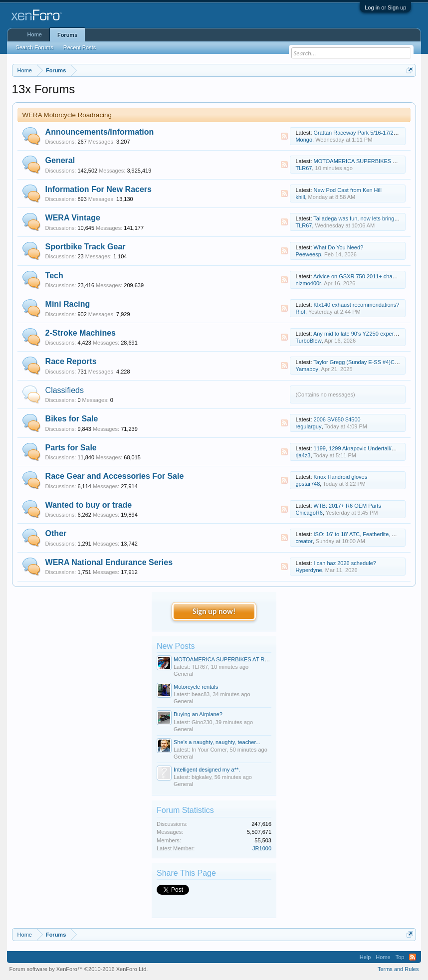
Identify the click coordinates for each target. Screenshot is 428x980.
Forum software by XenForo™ (79, 969)
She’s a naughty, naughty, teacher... (217, 742)
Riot (300, 312)
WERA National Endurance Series (109, 562)
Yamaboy (307, 369)
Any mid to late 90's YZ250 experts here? (363, 334)
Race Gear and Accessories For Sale (115, 476)
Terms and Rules (398, 969)
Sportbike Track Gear (86, 247)
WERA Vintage (73, 218)
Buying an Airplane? (198, 714)
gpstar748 (308, 484)
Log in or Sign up (385, 7)
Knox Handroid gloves (341, 477)
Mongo (304, 140)
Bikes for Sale (72, 419)
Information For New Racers (99, 189)
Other (56, 533)
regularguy (308, 426)
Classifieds (65, 390)
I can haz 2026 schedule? (345, 563)
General (60, 160)
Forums (67, 35)
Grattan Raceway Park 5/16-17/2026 (358, 133)
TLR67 (304, 168)
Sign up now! (214, 611)
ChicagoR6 (309, 513)
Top (400, 957)
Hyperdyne (309, 570)
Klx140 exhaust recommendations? (357, 305)
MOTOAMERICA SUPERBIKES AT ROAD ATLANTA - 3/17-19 (249, 659)
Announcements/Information (100, 132)
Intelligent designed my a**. (207, 770)
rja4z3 (303, 455)
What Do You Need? (339, 247)
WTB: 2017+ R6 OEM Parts (347, 506)
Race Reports (71, 361)
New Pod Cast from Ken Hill (348, 190)
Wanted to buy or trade (89, 505)
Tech (54, 276)
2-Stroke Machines (81, 333)
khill (300, 197)
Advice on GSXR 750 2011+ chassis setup (365, 276)
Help (365, 957)
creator (304, 541)
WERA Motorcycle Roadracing (67, 115)
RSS (284, 136)
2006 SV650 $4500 (337, 419)
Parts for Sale (71, 448)
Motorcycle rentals (196, 687)
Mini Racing (68, 304)
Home (35, 34)
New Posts (176, 646)
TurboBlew (308, 341)
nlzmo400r (308, 283)
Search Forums (35, 47)
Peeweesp (308, 254)
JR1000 (262, 848)
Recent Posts (80, 47)
